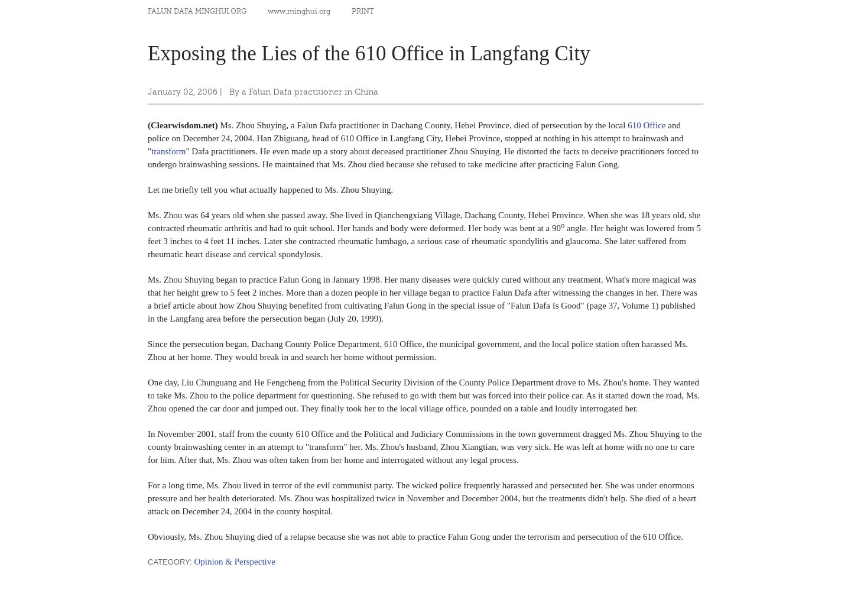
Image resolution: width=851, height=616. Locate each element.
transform (168, 151)
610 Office (647, 125)
